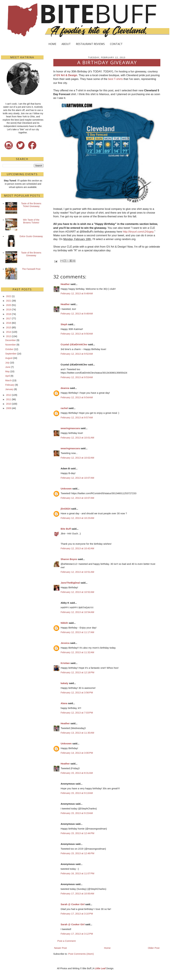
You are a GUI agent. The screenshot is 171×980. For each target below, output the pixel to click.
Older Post (154, 948)
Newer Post (61, 948)
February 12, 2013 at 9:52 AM (77, 354)
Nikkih (64, 623)
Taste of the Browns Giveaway (31, 254)
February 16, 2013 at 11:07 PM (78, 873)
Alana (64, 703)
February (10, 385)
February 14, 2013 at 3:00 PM (77, 753)
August (9, 358)
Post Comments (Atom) (81, 954)
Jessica (65, 643)
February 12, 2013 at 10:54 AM (77, 612)
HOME (52, 44)
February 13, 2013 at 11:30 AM (77, 733)
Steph (64, 324)
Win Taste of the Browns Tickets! (31, 221)
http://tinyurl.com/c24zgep (138, 232)
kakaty (65, 683)
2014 (9, 332)
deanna (65, 388)
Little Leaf (100, 968)
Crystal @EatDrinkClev (74, 344)
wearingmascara (70, 428)
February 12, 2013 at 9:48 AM (77, 293)
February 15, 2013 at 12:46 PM (78, 853)
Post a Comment (67, 941)
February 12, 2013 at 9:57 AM (77, 417)
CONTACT (116, 44)
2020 (9, 305)
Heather (65, 284)
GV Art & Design (67, 75)
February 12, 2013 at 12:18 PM (78, 672)
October (9, 349)
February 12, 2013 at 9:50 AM (77, 334)
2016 (9, 323)
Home (107, 948)
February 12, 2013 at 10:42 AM (77, 548)
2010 (9, 404)
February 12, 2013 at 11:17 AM (77, 632)
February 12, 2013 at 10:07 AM (77, 478)
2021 (9, 301)
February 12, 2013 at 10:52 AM (77, 592)
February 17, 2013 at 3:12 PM (77, 934)
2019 (9, 310)
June (8, 367)
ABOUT (66, 44)
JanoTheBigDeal (70, 583)
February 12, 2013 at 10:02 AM (77, 458)
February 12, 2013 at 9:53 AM (77, 377)
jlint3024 (66, 509)
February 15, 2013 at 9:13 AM (77, 793)
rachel (64, 408)
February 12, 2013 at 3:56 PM (77, 692)
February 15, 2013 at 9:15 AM (77, 813)
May (7, 371)
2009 (9, 408)
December (11, 340)
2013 (9, 336)
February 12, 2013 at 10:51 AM (77, 572)
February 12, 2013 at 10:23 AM (77, 518)
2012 (9, 395)
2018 (9, 314)
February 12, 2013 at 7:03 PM (77, 713)
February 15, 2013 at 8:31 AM (77, 773)
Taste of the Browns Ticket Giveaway (31, 205)
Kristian (65, 663)
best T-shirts (116, 79)
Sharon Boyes (69, 559)
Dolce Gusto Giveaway (31, 236)
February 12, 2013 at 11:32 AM (77, 652)
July (7, 363)
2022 (9, 296)
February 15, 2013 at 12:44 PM (78, 833)
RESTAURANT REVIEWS (90, 44)
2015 (9, 327)
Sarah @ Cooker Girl (73, 904)
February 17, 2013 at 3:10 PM (77, 914)
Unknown (66, 489)
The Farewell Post (31, 269)
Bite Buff (66, 529)
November (11, 345)
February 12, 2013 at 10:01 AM (77, 438)
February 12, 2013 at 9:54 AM (77, 397)
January (9, 389)
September (11, 354)
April (8, 376)
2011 (9, 399)
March (8, 380)
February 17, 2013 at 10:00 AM (77, 893)
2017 (9, 318)
